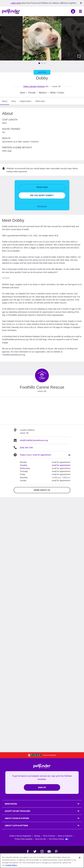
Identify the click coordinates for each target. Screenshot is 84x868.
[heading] (45, 455)
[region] (42, 861)
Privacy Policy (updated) (23, 839)
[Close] (80, 858)
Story (13, 101)
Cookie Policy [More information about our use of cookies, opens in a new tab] (11, 865)
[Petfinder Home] (11, 11)
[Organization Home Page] (42, 375)
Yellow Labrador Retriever (34, 86)
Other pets (40, 101)
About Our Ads (40, 839)
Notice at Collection (65, 836)
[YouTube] (49, 851)
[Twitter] (35, 851)
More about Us (42, 490)
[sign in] (73, 11)
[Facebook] (28, 851)
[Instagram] (42, 851)
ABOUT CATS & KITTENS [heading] (16, 826)
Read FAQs (42, 187)
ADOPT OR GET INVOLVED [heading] (18, 811)
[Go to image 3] (45, 63)
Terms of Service (49, 836)
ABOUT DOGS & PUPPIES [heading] (17, 818)
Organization (26, 101)
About (5, 101)
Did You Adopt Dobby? (42, 195)
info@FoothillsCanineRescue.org (34, 440)
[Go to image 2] (42, 63)
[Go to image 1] (39, 63)
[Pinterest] (56, 851)
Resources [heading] (11, 804)
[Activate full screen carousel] (79, 56)
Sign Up (42, 787)
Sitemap (37, 836)
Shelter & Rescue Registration (20, 836)
